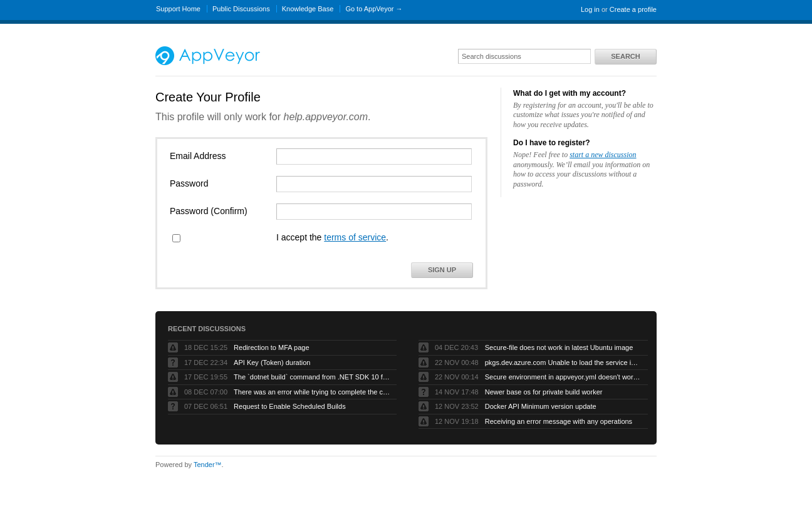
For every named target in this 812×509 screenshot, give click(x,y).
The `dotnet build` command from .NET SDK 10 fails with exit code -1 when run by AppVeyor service (312, 377)
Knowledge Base (308, 9)
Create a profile (633, 9)
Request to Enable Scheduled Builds (290, 406)
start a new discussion (603, 155)
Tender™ (208, 465)
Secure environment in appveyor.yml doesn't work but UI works (563, 377)
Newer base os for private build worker (544, 392)
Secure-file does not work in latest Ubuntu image (559, 347)
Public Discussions (241, 9)
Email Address (198, 156)
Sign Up (442, 270)
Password (189, 183)
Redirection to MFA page (271, 347)
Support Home (178, 9)
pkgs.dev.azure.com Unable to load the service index (563, 362)
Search (625, 56)
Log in (590, 9)
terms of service (355, 237)
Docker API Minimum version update (541, 406)
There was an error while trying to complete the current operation (312, 392)
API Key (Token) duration (272, 362)
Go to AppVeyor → (374, 9)
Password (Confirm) (209, 211)
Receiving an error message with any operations (559, 421)
